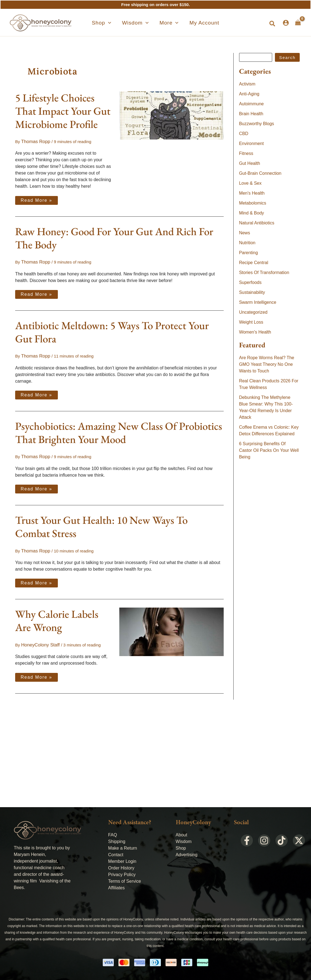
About (182, 835)
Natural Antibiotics (257, 223)
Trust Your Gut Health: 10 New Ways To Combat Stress (101, 524)
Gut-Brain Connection (260, 173)
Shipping (117, 841)
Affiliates (117, 888)
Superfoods (250, 282)
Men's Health (252, 193)
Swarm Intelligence (258, 302)
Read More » (36, 198)
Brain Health (251, 114)
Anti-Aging (249, 94)
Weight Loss (251, 322)
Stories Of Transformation (264, 272)
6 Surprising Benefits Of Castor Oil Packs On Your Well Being (269, 450)
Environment (251, 143)
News (245, 233)
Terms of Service (125, 881)
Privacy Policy (122, 875)
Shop (181, 848)
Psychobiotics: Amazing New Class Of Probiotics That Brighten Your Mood (119, 430)
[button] (111, 23)
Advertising (187, 855)
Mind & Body (252, 213)
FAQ (113, 835)
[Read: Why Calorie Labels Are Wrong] (171, 628)
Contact (116, 855)
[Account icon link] (286, 23)
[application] (118, 23)
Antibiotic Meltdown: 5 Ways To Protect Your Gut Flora (112, 331)
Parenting (249, 253)
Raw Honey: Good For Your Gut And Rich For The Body (114, 237)
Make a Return (123, 848)
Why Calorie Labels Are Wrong (57, 617)
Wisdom (184, 841)
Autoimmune (251, 104)
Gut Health (250, 163)
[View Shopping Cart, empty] (298, 23)
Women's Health (255, 332)
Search (287, 57)
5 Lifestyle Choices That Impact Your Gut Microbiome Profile (63, 111)
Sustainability (252, 292)
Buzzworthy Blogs (257, 124)
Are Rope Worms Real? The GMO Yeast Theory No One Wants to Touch (267, 364)
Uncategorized (253, 312)
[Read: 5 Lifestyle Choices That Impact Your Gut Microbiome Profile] (171, 115)
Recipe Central (254, 263)
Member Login (122, 861)
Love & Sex (250, 183)
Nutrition (247, 243)
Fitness (246, 153)
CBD (244, 134)
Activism (247, 84)
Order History (121, 868)
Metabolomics (253, 203)
